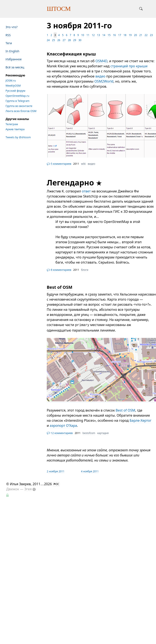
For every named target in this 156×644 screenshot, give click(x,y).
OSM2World (104, 81)
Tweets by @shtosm (18, 137)
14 (104, 35)
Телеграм (12, 124)
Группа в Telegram (18, 101)
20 (136, 35)
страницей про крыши (129, 66)
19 (130, 35)
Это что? (12, 27)
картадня (103, 433)
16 (114, 35)
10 (83, 35)
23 (151, 35)
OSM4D (101, 61)
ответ (86, 191)
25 (54, 40)
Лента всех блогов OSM (21, 111)
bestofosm (89, 433)
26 (59, 40)
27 (64, 40)
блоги (85, 270)
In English (12, 51)
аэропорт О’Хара (63, 426)
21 (141, 35)
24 (48, 40)
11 (88, 35)
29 (75, 40)
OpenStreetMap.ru (17, 96)
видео (100, 76)
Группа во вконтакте (19, 106)
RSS (8, 35)
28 (69, 40)
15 (109, 35)
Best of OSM (60, 287)
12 (93, 35)
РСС (56, 484)
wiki (83, 164)
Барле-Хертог (141, 420)
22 (146, 35)
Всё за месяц (15, 67)
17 (120, 35)
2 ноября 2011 (56, 471)
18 (125, 35)
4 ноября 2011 (90, 471)
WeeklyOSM (13, 86)
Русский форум (15, 91)
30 (80, 40)
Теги (9, 43)
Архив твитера (15, 129)
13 (99, 35)
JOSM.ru (11, 80)
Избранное (14, 59)
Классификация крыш (71, 54)
